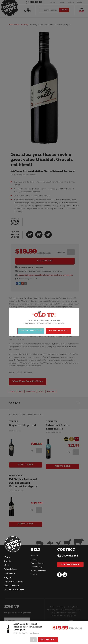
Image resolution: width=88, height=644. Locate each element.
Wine (7, 557)
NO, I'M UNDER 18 (58, 331)
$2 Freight (10, 574)
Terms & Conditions (39, 570)
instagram (65, 575)
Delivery (34, 559)
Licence (34, 574)
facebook (59, 575)
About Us (34, 555)
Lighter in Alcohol (14, 582)
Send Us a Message (70, 564)
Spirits (8, 561)
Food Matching (37, 567)
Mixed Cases (11, 570)
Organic (9, 578)
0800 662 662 (70, 556)
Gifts (7, 565)
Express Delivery (38, 563)
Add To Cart (48, 640)
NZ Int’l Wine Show (14, 590)
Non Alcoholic (12, 586)
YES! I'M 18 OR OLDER (31, 331)
